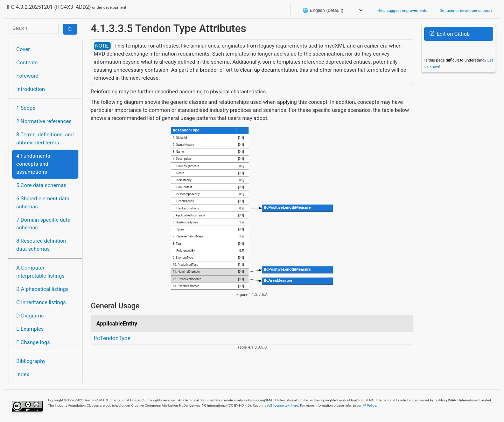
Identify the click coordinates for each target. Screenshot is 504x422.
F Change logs (33, 342)
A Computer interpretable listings (41, 272)
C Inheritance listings (41, 302)
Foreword (28, 76)
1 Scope (26, 108)
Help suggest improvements (402, 10)
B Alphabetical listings (43, 289)
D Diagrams (30, 316)
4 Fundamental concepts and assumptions (34, 164)
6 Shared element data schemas (43, 203)
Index (23, 374)
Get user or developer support (466, 10)
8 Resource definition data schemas (41, 245)
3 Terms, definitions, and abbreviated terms (45, 139)
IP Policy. (370, 405)
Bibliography (31, 361)
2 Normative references (44, 121)
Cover (23, 49)
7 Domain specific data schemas (44, 224)
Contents (27, 63)
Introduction (31, 89)
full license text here (283, 405)
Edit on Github (450, 34)
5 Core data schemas (41, 185)
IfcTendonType (112, 338)
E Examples (30, 329)
